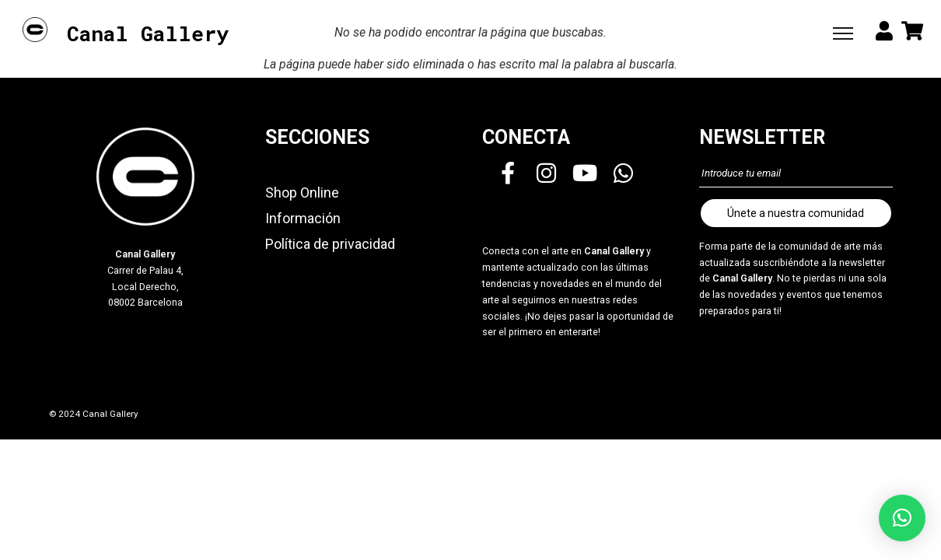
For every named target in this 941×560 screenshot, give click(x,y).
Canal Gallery (148, 34)
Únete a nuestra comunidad (796, 213)
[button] (902, 518)
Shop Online (302, 192)
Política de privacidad (330, 244)
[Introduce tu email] (796, 173)
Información (303, 218)
